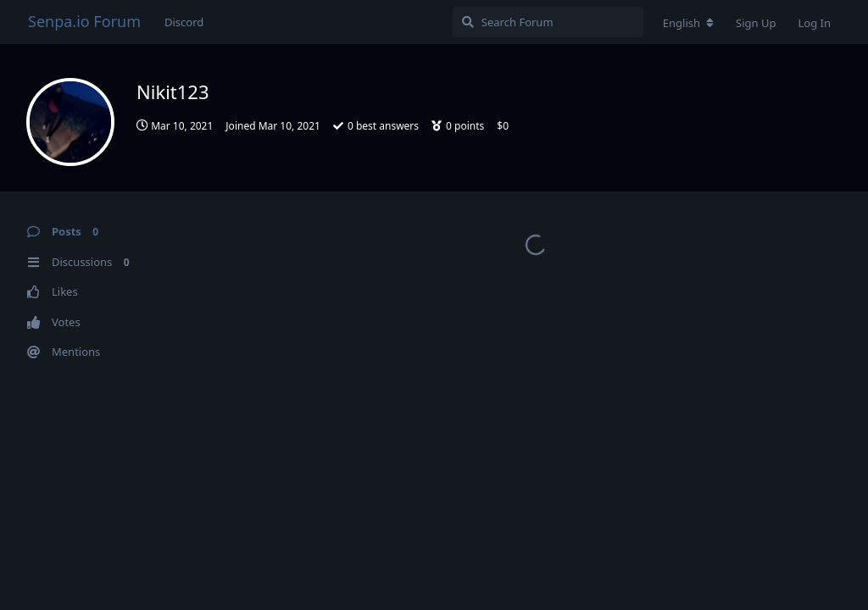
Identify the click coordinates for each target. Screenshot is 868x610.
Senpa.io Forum (84, 21)
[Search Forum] (548, 22)
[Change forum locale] (688, 23)
